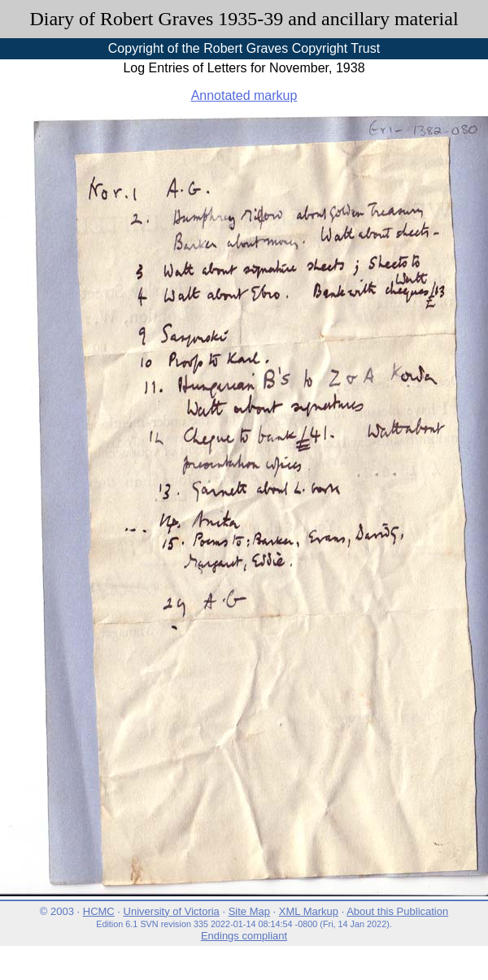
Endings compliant (244, 936)
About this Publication (397, 911)
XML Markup (309, 911)
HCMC (99, 911)
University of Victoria (172, 911)
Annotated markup (244, 95)
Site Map (249, 911)
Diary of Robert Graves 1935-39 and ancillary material (244, 19)
